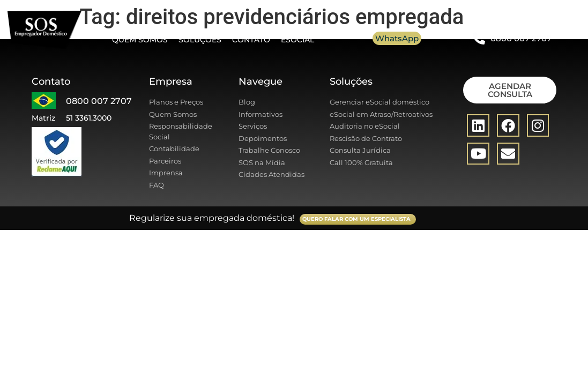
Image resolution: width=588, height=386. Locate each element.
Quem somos (140, 40)
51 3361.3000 (89, 118)
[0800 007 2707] (479, 38)
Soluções (200, 40)
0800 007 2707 (521, 38)
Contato (251, 40)
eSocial (297, 40)
